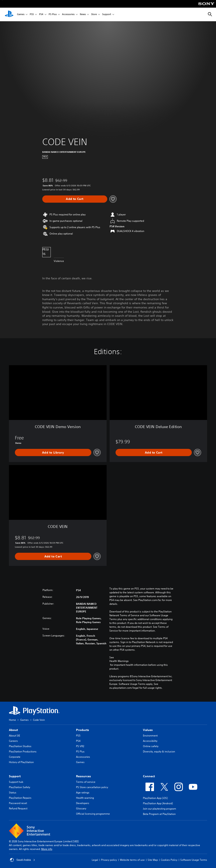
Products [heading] (83, 730)
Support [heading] (15, 776)
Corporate (15, 757)
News (83, 15)
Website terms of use (132, 860)
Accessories (68, 15)
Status (13, 792)
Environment (150, 736)
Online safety (151, 746)
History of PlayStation (21, 762)
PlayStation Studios (20, 746)
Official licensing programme (93, 814)
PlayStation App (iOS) (155, 798)
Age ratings (83, 792)
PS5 (32, 15)
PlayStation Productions (23, 751)
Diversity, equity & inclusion (159, 751)
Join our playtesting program (160, 809)
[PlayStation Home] (9, 14)
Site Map (153, 860)
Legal (95, 860)
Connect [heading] (149, 776)
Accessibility (150, 741)
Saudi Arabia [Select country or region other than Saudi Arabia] (23, 860)
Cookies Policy (169, 860)
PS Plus (53, 15)
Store (94, 15)
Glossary (81, 808)
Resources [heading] (83, 776)
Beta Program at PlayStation (159, 814)
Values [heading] (148, 730)
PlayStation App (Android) (158, 803)
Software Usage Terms (194, 860)
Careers (13, 741)
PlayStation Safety (20, 787)
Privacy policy (109, 860)
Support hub (16, 782)
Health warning (85, 798)
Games (21, 15)
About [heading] (13, 730)
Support (107, 15)
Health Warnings (119, 661)
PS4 (41, 15)
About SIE (14, 736)
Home (12, 720)
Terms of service (86, 782)
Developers (83, 803)
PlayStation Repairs (20, 798)
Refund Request (18, 808)
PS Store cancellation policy (92, 787)
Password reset (18, 803)
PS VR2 (80, 746)
